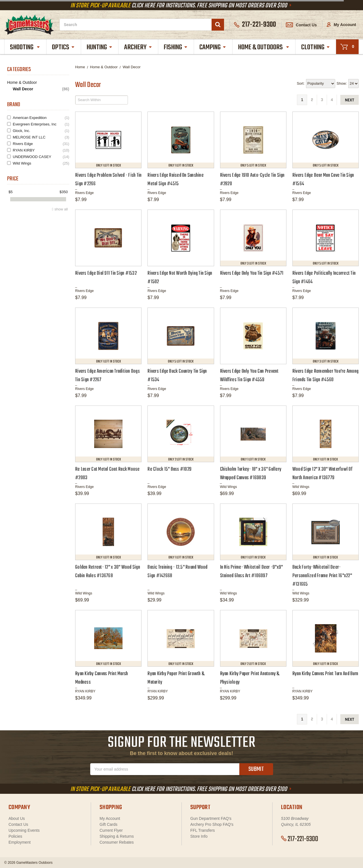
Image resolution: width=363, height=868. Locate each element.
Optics (64, 47)
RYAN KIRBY (41, 150)
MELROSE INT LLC (41, 137)
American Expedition (41, 118)
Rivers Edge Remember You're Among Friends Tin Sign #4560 (325, 376)
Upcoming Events (24, 830)
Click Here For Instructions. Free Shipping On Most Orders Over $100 (181, 6)
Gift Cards (108, 824)
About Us (17, 818)
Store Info (199, 836)
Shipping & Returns (117, 836)
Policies (15, 836)
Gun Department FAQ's (211, 818)
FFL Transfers (203, 830)
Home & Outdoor (22, 82)
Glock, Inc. (41, 131)
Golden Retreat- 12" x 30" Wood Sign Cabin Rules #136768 (108, 572)
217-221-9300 (300, 839)
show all (61, 209)
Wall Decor (41, 89)
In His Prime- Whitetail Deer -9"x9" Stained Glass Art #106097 (252, 572)
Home (80, 67)
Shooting (25, 47)
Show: (342, 83)
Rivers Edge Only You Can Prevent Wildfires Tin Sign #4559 (249, 376)
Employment (20, 842)
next (350, 100)
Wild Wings (41, 163)
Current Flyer (111, 830)
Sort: (300, 83)
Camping (213, 47)
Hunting (100, 47)
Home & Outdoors (264, 47)
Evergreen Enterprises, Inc (41, 124)
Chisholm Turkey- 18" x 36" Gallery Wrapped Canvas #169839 (251, 474)
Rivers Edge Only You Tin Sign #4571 (252, 273)
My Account (341, 25)
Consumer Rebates (117, 842)
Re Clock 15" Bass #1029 (169, 469)
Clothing (316, 47)
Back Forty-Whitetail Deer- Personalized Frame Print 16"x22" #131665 (322, 576)
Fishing (176, 47)
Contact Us (301, 25)
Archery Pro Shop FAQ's (212, 824)
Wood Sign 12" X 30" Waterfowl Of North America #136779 (322, 474)
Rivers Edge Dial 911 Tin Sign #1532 (106, 273)
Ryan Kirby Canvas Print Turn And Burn (325, 674)
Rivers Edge (41, 144)
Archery (138, 47)
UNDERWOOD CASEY (41, 157)
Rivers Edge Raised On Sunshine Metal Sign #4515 (176, 180)
